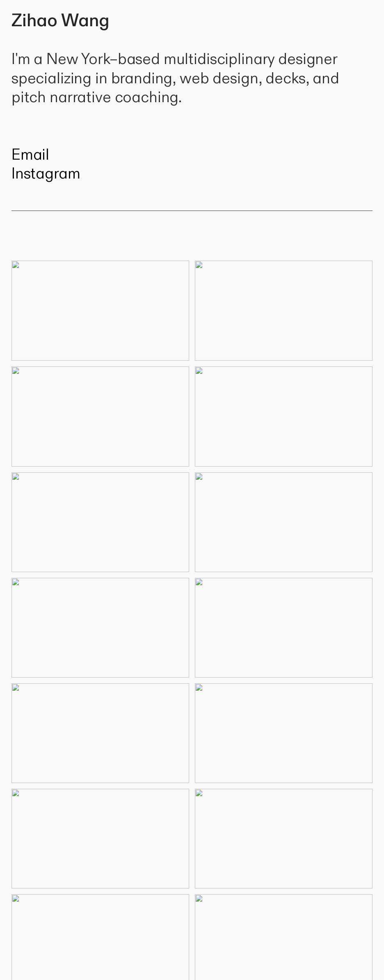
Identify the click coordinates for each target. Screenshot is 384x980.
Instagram (46, 174)
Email (30, 155)
